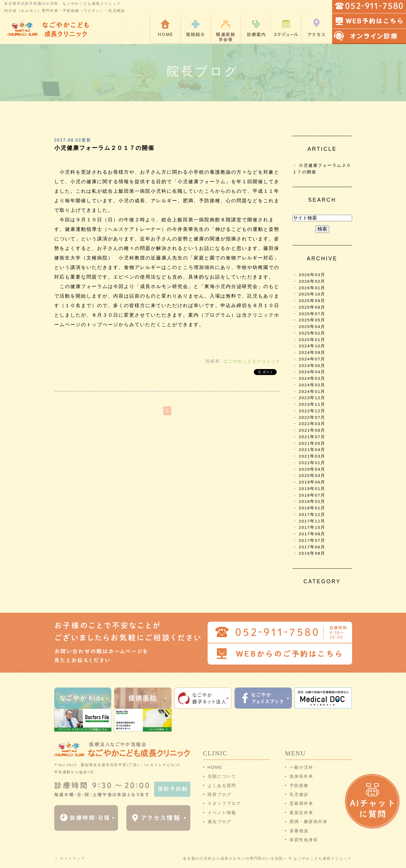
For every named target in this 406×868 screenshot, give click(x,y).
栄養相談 (299, 831)
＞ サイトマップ (70, 858)
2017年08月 (312, 534)
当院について (222, 776)
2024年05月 (312, 366)
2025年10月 (312, 294)
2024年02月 (312, 385)
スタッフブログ (224, 803)
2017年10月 (312, 527)
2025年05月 (312, 320)
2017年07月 (312, 540)
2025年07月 (312, 314)
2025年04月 (312, 327)
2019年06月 (312, 482)
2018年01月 (312, 508)
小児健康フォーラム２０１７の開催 (104, 148)
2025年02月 (312, 333)
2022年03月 (312, 424)
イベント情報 (222, 813)
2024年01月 (312, 392)
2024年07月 (312, 359)
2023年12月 (312, 398)
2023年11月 (312, 404)
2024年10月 (312, 346)
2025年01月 (312, 340)
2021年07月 (312, 437)
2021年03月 (312, 456)
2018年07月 (312, 495)
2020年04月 (312, 469)
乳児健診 (299, 794)
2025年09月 (312, 301)
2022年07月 (312, 417)
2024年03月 (312, 378)
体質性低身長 (304, 840)
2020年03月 (312, 476)
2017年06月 (312, 547)
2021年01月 (312, 463)
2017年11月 (312, 521)
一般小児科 (301, 767)
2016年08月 (312, 553)
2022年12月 (312, 411)
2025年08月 (312, 307)
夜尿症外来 (301, 813)
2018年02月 (312, 501)
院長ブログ (220, 794)
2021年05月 (312, 443)
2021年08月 (312, 430)
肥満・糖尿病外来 (309, 822)
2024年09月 (312, 353)
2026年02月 (312, 281)
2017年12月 (312, 515)
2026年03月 (312, 275)
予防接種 (299, 785)
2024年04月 (312, 372)
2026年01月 (312, 288)
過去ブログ (220, 822)
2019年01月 (312, 489)
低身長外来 (301, 776)
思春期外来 (301, 803)
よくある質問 (222, 785)
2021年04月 (312, 450)
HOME (215, 767)
